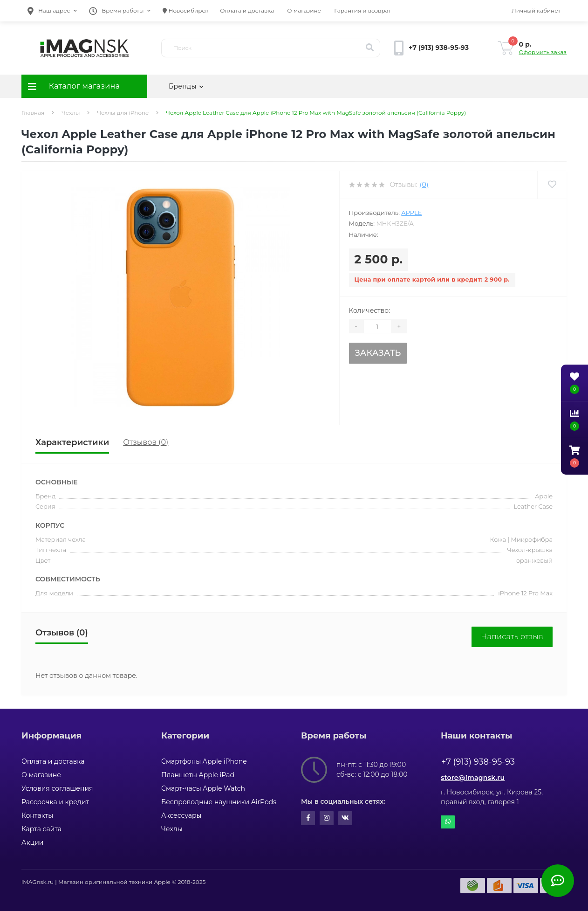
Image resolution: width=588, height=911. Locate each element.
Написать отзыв (512, 637)
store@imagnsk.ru (473, 778)
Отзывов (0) (146, 442)
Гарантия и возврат (362, 10)
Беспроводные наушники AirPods (219, 802)
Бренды (186, 86)
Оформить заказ (543, 52)
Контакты (37, 815)
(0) (424, 185)
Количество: (370, 311)
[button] (52, 11)
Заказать (378, 353)
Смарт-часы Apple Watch (203, 788)
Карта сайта (41, 829)
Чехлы (71, 113)
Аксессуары (181, 815)
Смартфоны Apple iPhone (204, 761)
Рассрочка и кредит (55, 802)
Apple (411, 213)
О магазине (304, 10)
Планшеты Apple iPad (198, 775)
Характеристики (72, 442)
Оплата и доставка (247, 10)
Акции (32, 842)
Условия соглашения (57, 788)
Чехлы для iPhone (123, 113)
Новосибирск (185, 10)
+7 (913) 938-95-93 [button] (478, 762)
